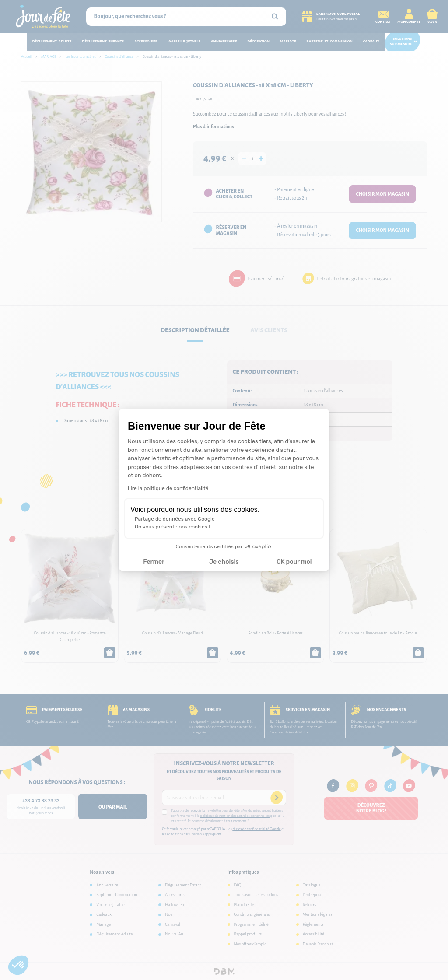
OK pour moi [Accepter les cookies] (294, 562)
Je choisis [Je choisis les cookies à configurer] (224, 562)
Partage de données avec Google (175, 519)
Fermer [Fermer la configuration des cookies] (154, 562)
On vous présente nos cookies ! (172, 527)
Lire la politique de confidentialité (168, 488)
